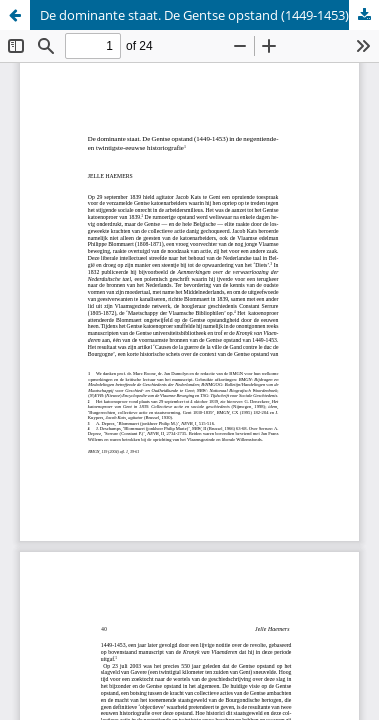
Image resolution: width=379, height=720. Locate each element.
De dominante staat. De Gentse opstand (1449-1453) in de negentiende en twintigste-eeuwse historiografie (209, 15)
